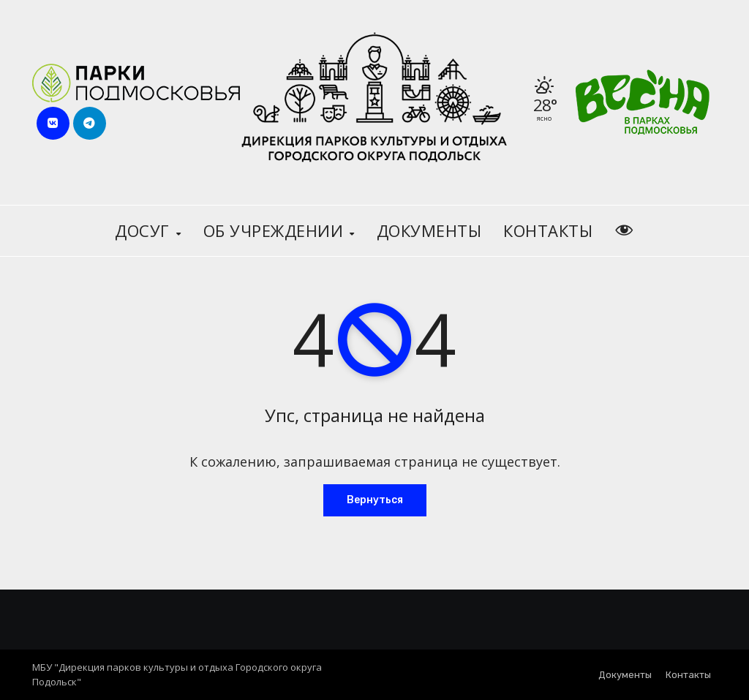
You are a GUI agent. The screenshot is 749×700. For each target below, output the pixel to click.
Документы (429, 230)
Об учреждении (276, 230)
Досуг (144, 230)
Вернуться (375, 500)
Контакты (548, 230)
